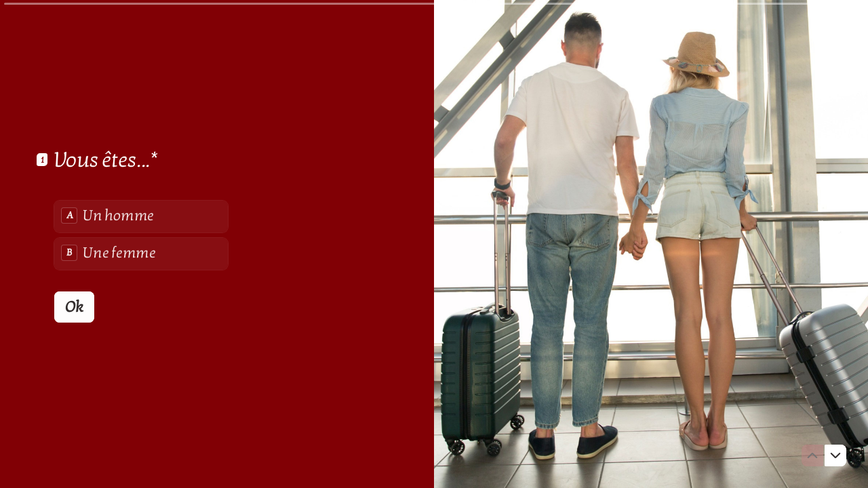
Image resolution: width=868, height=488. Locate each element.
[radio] (141, 216)
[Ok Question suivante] (74, 306)
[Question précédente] (812, 455)
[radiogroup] (141, 235)
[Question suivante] (835, 455)
